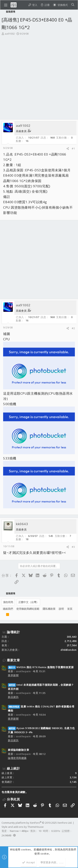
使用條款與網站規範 (28, 609)
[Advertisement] (39, 79)
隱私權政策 (49, 609)
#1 (73, 148)
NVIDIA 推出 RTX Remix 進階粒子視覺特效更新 (41, 667)
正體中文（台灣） (28, 602)
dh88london (68, 650)
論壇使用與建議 (17, 758)
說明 (61, 609)
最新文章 (13, 660)
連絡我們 (8, 609)
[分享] (68, 149)
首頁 (70, 609)
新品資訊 (13, 697)
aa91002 (10, 34)
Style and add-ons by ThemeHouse (23, 827)
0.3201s (56, 831)
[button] (6, 5)
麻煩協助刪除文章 (18, 750)
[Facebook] (3, 840)
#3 (73, 547)
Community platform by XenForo (37, 823)
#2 (73, 328)
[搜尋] (73, 5)
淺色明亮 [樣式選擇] (8, 602)
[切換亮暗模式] (60, 5)
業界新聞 (13, 675)
